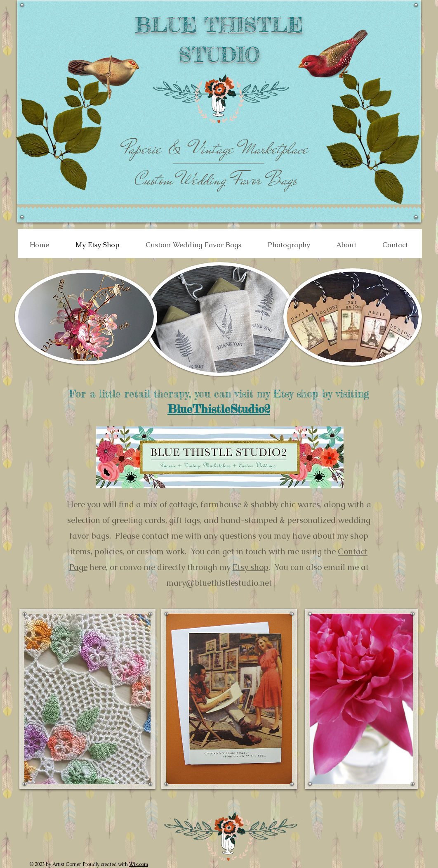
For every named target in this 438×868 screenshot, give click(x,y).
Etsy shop (251, 567)
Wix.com (139, 864)
